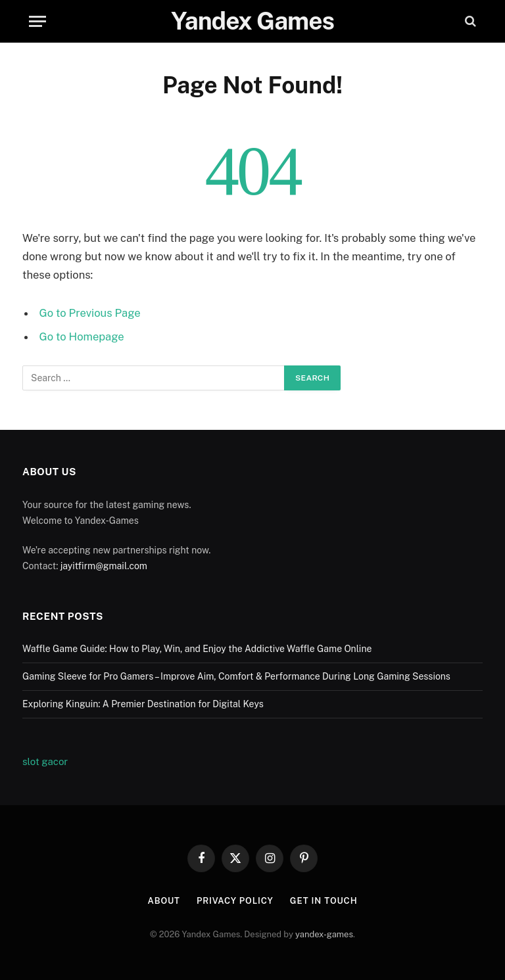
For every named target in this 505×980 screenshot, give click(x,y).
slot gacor (45, 761)
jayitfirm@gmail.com (104, 566)
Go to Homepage (82, 337)
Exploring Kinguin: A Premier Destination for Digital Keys (143, 704)
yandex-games (324, 934)
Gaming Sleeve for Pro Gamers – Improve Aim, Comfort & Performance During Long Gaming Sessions (236, 676)
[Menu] (37, 21)
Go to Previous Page (90, 313)
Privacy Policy (235, 901)
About (163, 901)
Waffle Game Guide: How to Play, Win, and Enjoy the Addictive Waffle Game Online (197, 649)
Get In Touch (324, 901)
